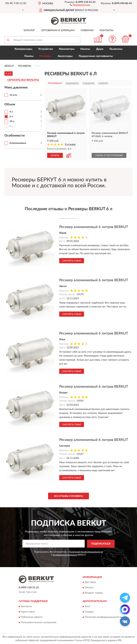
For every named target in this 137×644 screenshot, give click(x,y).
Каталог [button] (29, 30)
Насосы (85, 49)
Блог (88, 606)
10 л (12, 121)
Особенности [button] (15, 136)
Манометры (67, 49)
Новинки (87, 30)
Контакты (107, 30)
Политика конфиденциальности (103, 617)
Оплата (89, 588)
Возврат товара (94, 593)
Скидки (89, 612)
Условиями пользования (65, 555)
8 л (11, 126)
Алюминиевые (18, 143)
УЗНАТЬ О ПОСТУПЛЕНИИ (109, 155)
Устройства (46, 49)
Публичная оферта (32, 617)
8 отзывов (70, 144)
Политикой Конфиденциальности (86, 552)
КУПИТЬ (55, 155)
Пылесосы (116, 49)
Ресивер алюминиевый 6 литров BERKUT (94, 227)
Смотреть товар (72, 261)
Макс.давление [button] (16, 88)
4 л (11, 112)
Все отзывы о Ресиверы (68, 496)
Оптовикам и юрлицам (58, 30)
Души (100, 49)
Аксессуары (65, 56)
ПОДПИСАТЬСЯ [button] (101, 544)
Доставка (90, 582)
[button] (80, 5)
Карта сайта (28, 612)
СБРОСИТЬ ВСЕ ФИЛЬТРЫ (23, 80)
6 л (11, 117)
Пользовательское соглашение (39, 622)
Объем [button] (10, 104)
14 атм (13, 95)
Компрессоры (23, 49)
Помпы (29, 56)
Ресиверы (46, 56)
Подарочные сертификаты (96, 56)
